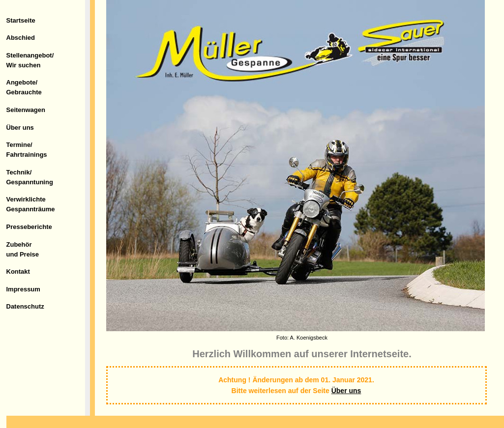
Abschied (21, 38)
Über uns (20, 128)
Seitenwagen (26, 110)
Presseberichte (29, 227)
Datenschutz (25, 306)
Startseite (21, 20)
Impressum (23, 289)
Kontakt (18, 271)
